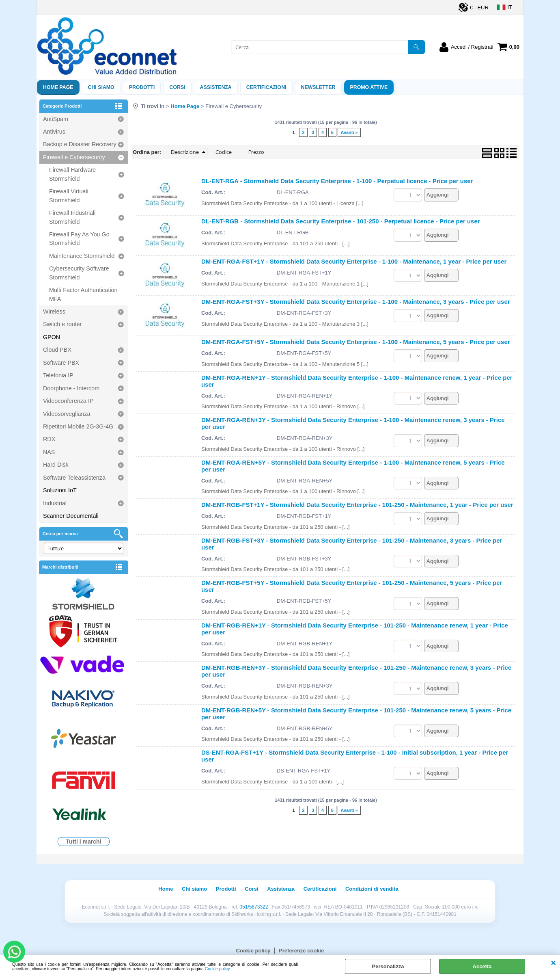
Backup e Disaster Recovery (80, 144)
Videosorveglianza (67, 414)
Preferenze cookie (301, 951)
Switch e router (62, 324)
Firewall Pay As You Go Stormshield (79, 239)
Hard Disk (56, 465)
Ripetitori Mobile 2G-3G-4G (78, 426)
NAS (49, 452)
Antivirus (54, 132)
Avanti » (349, 132)
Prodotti (142, 87)
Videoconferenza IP (68, 401)
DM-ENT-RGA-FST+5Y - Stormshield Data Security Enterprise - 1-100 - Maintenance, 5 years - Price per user (356, 342)
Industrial (55, 503)
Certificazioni (266, 87)
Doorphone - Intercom (71, 388)
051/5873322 (254, 907)
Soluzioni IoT (60, 490)
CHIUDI (553, 963)
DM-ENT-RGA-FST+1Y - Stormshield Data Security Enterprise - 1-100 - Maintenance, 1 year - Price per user (354, 261)
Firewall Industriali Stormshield (72, 217)
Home (166, 889)
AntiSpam (56, 119)
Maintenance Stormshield (82, 256)
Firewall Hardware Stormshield (72, 174)
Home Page (58, 87)
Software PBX (61, 363)
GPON (52, 337)
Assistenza (281, 889)
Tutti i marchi (84, 842)
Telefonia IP (58, 375)
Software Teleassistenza (74, 478)
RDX (49, 439)
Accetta (482, 966)
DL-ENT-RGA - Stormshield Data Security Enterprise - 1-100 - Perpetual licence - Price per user (337, 181)
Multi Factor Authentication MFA (83, 294)
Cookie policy (217, 969)
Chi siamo (101, 87)
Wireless (54, 312)
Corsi (177, 87)
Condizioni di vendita (372, 889)
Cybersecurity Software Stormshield (79, 273)
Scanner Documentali (71, 516)
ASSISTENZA (216, 87)
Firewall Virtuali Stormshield (69, 196)
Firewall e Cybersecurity (74, 157)
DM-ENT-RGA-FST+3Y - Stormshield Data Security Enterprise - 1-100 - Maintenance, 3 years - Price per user (356, 302)
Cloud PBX (57, 350)
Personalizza (388, 966)
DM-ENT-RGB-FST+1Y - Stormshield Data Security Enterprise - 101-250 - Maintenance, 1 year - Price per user (357, 505)
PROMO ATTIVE (369, 87)
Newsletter (318, 87)
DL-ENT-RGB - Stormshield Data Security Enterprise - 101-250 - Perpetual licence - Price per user (341, 221)
